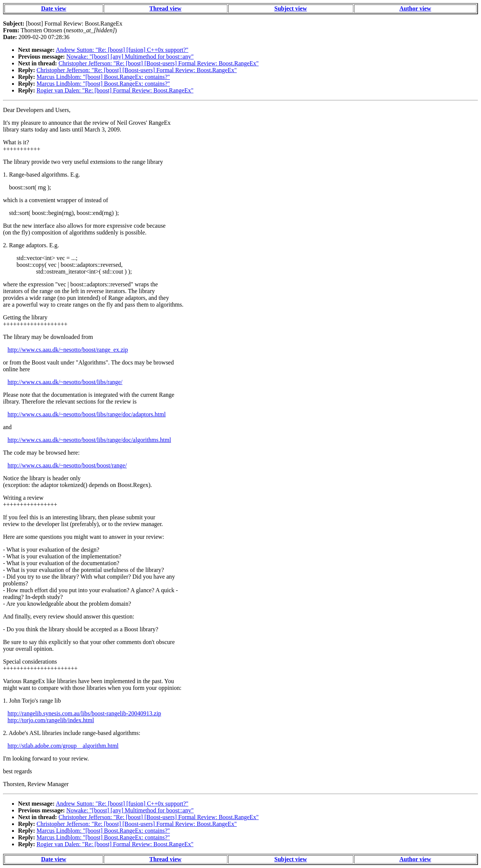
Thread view (165, 8)
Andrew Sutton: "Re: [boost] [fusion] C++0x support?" (122, 50)
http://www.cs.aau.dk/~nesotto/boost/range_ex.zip (68, 350)
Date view (54, 8)
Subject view (291, 8)
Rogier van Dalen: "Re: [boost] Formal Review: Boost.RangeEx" (115, 90)
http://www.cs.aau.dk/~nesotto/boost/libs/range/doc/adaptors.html (87, 414)
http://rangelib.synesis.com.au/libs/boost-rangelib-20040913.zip (84, 713)
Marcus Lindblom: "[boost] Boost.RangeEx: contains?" (103, 77)
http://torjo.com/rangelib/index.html (51, 720)
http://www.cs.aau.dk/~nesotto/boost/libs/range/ (65, 382)
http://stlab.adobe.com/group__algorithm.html (63, 746)
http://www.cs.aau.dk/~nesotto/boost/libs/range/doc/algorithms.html (89, 440)
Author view (415, 8)
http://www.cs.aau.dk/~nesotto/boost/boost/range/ (67, 465)
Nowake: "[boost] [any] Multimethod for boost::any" (130, 57)
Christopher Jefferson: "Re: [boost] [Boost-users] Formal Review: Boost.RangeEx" (159, 63)
